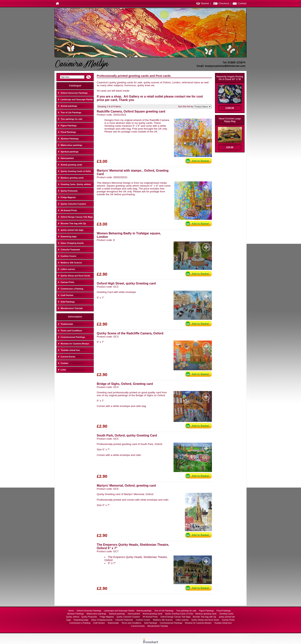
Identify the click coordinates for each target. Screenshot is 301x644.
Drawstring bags (69, 236)
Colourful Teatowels (70, 250)
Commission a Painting (72, 289)
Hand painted (67, 158)
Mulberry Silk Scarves (71, 263)
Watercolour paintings (71, 145)
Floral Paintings (68, 132)
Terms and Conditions (71, 331)
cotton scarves (68, 269)
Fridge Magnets (68, 197)
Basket (205, 3)
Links (63, 370)
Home (71, 611)
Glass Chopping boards (72, 243)
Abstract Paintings (70, 139)
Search (88, 78)
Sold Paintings (68, 302)
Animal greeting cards (71, 165)
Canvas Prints (67, 282)
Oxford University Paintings (74, 93)
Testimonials (67, 324)
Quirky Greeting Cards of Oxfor (76, 171)
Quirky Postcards (69, 191)
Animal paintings (69, 106)
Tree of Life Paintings (71, 112)
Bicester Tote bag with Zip (73, 223)
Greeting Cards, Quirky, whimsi (76, 184)
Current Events (68, 357)
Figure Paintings (69, 126)
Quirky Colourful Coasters (73, 204)
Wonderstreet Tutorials (72, 308)
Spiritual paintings (70, 152)
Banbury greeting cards (72, 178)
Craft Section (67, 295)
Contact (242, 3)
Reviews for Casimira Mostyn (75, 344)
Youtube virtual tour (70, 350)
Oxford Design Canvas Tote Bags (77, 217)
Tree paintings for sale (72, 119)
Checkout (224, 3)
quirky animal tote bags (72, 230)
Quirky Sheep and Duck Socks (75, 276)
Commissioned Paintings (73, 337)
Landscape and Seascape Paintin (77, 99)
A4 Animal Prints (69, 210)
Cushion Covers (69, 256)
